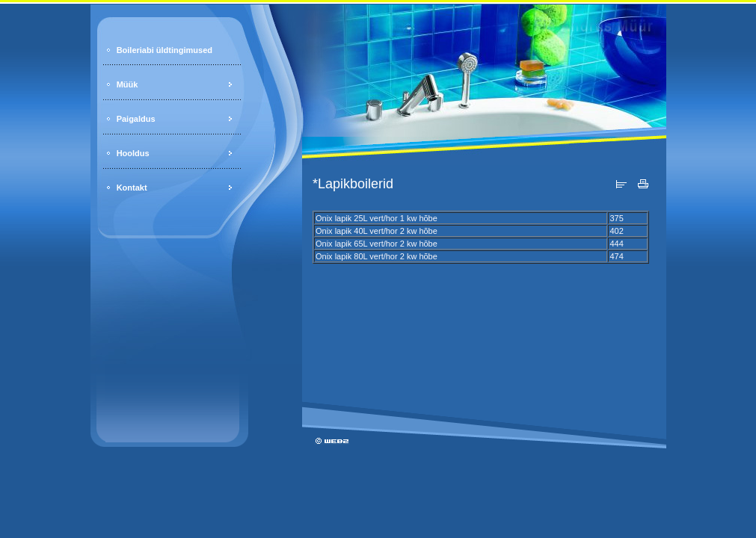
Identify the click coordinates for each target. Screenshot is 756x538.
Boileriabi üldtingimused (165, 50)
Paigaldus (136, 119)
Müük (127, 84)
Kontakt (132, 188)
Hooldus (133, 153)
